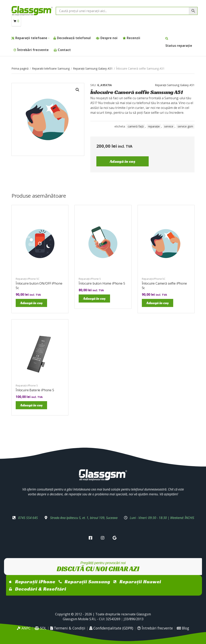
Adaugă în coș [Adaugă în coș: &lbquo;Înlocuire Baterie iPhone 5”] (31, 405)
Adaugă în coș (123, 161)
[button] (77, 90)
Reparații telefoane (31, 38)
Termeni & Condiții (68, 628)
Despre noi (109, 38)
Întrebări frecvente (33, 50)
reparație (154, 126)
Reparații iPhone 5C (28, 279)
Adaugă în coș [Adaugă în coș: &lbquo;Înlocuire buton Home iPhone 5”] (94, 298)
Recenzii (133, 38)
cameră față (136, 126)
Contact (64, 50)
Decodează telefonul (74, 38)
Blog (183, 628)
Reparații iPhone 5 (90, 279)
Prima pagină (20, 68)
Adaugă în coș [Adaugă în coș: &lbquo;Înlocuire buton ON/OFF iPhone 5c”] (31, 303)
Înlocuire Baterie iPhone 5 (35, 390)
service (169, 126)
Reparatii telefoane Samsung (51, 68)
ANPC (24, 628)
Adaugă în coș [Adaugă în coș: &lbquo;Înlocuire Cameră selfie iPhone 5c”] (158, 303)
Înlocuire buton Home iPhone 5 (102, 283)
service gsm (185, 126)
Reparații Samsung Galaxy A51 (93, 68)
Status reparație (179, 46)
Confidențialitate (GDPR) (111, 628)
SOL (40, 628)
